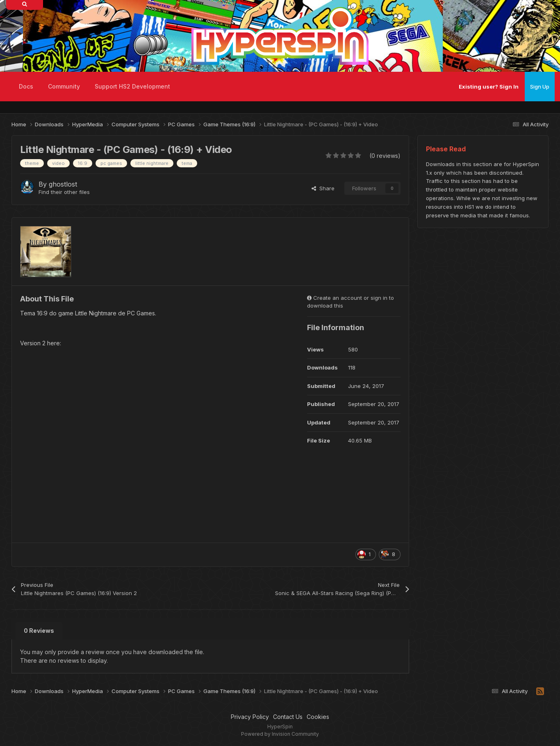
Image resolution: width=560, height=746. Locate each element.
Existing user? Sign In (489, 87)
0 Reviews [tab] (39, 631)
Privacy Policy (250, 717)
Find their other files (64, 192)
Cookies (318, 717)
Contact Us (288, 717)
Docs (26, 86)
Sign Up (540, 87)
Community (64, 86)
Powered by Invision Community (280, 734)
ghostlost (63, 184)
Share (323, 188)
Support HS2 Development (132, 86)
